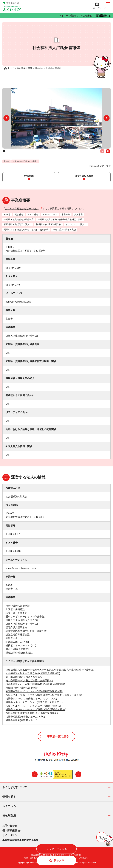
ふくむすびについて (58, 788)
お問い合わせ (10, 826)
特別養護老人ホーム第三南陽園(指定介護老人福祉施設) (35, 684)
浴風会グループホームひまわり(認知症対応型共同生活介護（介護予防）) (45, 695)
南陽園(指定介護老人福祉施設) (22, 688)
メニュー (108, 8)
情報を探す (58, 797)
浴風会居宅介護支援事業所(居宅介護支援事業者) (32, 713)
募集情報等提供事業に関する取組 (20, 840)
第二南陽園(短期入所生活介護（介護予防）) (29, 681)
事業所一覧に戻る (58, 736)
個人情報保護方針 (12, 830)
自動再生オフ (108, 151)
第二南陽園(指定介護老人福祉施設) (24, 677)
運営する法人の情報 (84, 176)
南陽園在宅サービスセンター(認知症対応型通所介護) (34, 691)
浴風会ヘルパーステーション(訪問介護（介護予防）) (34, 702)
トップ (11, 68)
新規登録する (103, 16)
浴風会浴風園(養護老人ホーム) (22, 720)
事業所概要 (29, 176)
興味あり (59, 861)
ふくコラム (58, 806)
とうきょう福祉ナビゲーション (24, 209)
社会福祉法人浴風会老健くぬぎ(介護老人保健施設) (33, 673)
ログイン (97, 8)
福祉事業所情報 (25, 68)
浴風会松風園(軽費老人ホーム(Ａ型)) (25, 717)
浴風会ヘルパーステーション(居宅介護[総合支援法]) (34, 706)
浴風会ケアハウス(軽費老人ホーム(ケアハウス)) (31, 699)
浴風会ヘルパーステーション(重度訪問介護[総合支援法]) (36, 709)
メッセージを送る (57, 849)
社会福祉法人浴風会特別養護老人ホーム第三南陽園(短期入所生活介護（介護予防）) (51, 670)
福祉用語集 (58, 816)
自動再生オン (102, 151)
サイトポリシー (11, 835)
